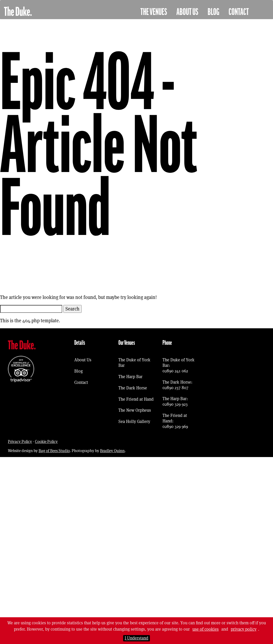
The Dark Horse (133, 388)
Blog (213, 12)
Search (72, 309)
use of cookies (206, 629)
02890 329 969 (175, 426)
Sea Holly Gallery (134, 422)
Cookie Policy (46, 441)
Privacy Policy (20, 441)
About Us (187, 12)
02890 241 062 (175, 371)
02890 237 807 (175, 388)
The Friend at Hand (136, 399)
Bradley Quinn (112, 451)
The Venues (154, 12)
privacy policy (244, 629)
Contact (239, 12)
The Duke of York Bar (134, 363)
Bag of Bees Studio (54, 451)
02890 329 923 (175, 404)
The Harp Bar (130, 377)
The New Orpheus (135, 410)
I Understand (136, 638)
